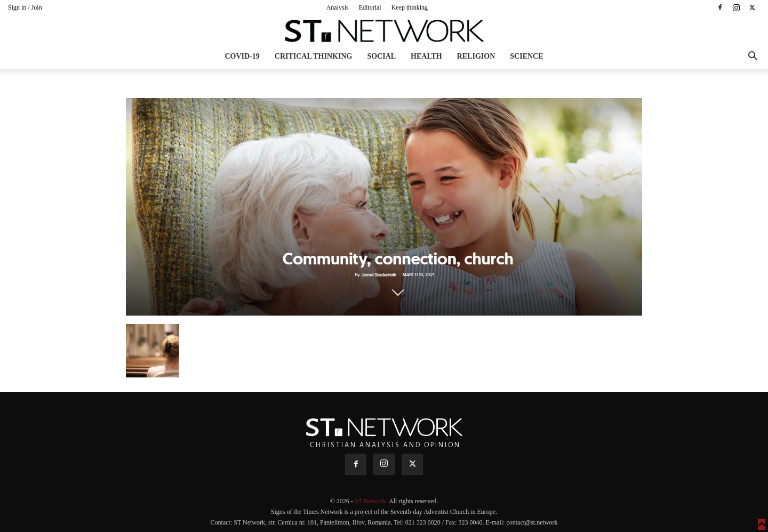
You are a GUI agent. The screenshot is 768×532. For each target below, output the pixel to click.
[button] (753, 57)
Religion (476, 56)
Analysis (338, 7)
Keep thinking (410, 7)
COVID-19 (242, 56)
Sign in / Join (25, 7)
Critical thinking (314, 56)
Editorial (370, 7)
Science (526, 56)
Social (381, 56)
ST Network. (372, 501)
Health (426, 56)
